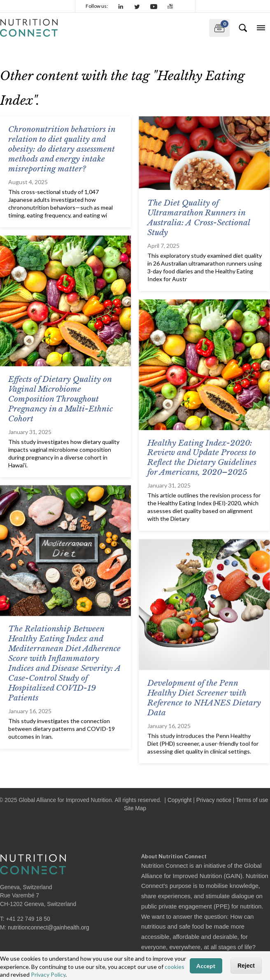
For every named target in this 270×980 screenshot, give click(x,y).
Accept (206, 966)
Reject (246, 966)
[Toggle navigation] (261, 28)
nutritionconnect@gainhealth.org (49, 928)
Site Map (135, 808)
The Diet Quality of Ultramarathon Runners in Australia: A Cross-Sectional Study (198, 218)
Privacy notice (214, 800)
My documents (219, 26)
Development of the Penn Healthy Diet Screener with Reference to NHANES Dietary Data (204, 697)
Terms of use (252, 800)
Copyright (180, 800)
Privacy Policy (48, 974)
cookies (175, 967)
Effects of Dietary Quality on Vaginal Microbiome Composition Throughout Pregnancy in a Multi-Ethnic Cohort (61, 399)
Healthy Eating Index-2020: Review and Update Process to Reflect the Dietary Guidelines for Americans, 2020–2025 (201, 457)
